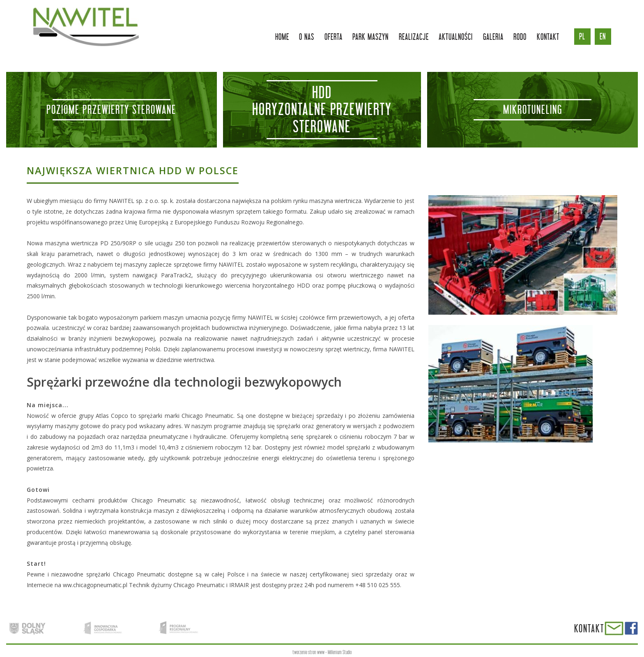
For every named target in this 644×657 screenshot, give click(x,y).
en (603, 36)
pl (582, 36)
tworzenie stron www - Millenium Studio (322, 652)
